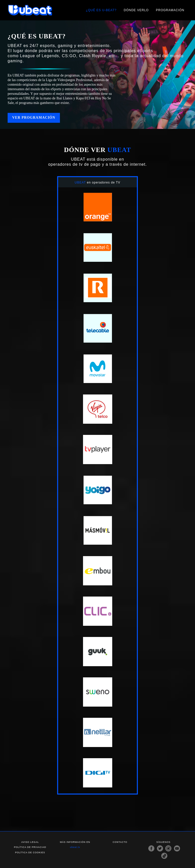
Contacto (120, 842)
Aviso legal (30, 842)
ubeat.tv (75, 847)
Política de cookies (30, 852)
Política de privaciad (30, 847)
